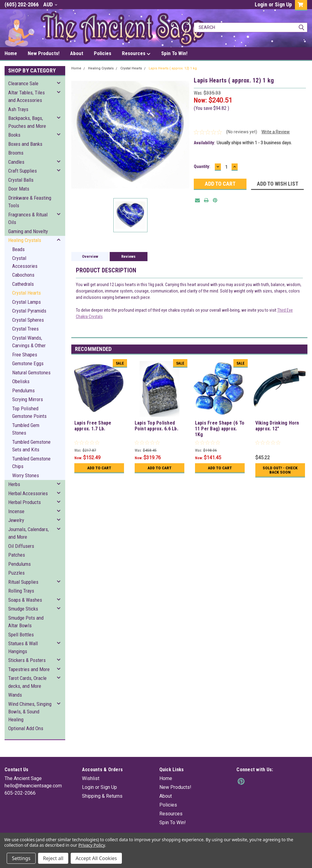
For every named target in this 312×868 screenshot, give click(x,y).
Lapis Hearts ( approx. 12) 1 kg (173, 68)
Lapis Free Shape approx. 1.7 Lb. (93, 426)
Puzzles (16, 573)
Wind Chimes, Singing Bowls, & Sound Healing (30, 712)
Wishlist (91, 778)
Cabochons (23, 275)
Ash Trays (18, 109)
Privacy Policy (92, 845)
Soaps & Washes (25, 600)
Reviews (128, 256)
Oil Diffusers (21, 546)
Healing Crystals (25, 240)
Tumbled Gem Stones (26, 429)
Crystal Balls (21, 180)
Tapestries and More (29, 669)
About (77, 53)
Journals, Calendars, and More (28, 533)
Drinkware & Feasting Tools (30, 202)
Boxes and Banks (25, 144)
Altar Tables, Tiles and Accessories (27, 96)
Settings (21, 858)
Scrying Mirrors (28, 399)
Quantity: (202, 166)
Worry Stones (26, 475)
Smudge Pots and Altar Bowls (26, 622)
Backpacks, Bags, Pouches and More (27, 122)
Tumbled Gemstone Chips (31, 463)
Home (11, 53)
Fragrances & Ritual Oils (28, 219)
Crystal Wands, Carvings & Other (29, 342)
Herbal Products (25, 502)
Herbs (14, 484)
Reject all (53, 858)
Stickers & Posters (27, 660)
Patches (17, 555)
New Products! (44, 53)
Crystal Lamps (27, 302)
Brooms (16, 153)
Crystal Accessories (25, 262)
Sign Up (283, 4)
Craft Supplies (23, 171)
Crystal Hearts (27, 293)
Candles (16, 162)
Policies (103, 53)
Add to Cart (99, 468)
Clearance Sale (23, 83)
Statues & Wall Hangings (23, 647)
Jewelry (16, 520)
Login (261, 4)
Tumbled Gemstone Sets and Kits (31, 446)
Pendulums (23, 390)
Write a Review (276, 132)
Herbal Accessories (28, 493)
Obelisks (21, 381)
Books (14, 135)
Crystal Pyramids (29, 311)
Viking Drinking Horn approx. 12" (277, 426)
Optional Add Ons (26, 728)
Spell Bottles (21, 635)
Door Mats (19, 189)
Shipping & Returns (102, 796)
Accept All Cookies (96, 858)
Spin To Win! (174, 53)
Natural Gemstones (31, 373)
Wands (15, 695)
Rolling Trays (21, 591)
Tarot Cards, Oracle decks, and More (27, 682)
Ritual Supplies (23, 582)
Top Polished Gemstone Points (29, 412)
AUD (50, 4)
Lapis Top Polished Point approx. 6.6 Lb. (156, 426)
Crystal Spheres (28, 320)
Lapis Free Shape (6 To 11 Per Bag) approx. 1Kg (220, 429)
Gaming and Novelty (28, 231)
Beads (18, 249)
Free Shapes (25, 355)
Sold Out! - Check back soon (280, 470)
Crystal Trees (25, 329)
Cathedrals (23, 284)
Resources (136, 54)
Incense (16, 511)
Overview (90, 256)
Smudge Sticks (23, 609)
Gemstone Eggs (28, 363)
